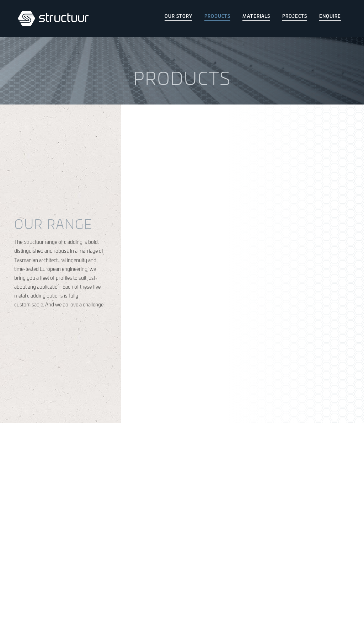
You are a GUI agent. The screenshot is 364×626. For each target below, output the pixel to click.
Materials (256, 16)
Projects (295, 16)
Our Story (178, 16)
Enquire (330, 16)
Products (217, 16)
